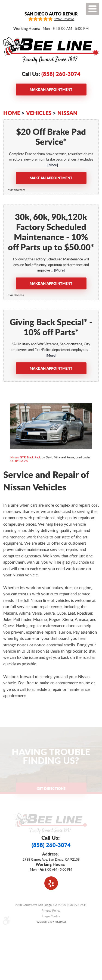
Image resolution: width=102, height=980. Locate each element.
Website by (51, 922)
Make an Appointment (51, 89)
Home (12, 113)
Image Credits (51, 916)
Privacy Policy (51, 910)
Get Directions (51, 788)
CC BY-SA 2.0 (19, 461)
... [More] (51, 165)
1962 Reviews (64, 19)
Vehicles (39, 113)
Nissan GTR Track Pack (26, 457)
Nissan (67, 113)
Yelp (51, 883)
